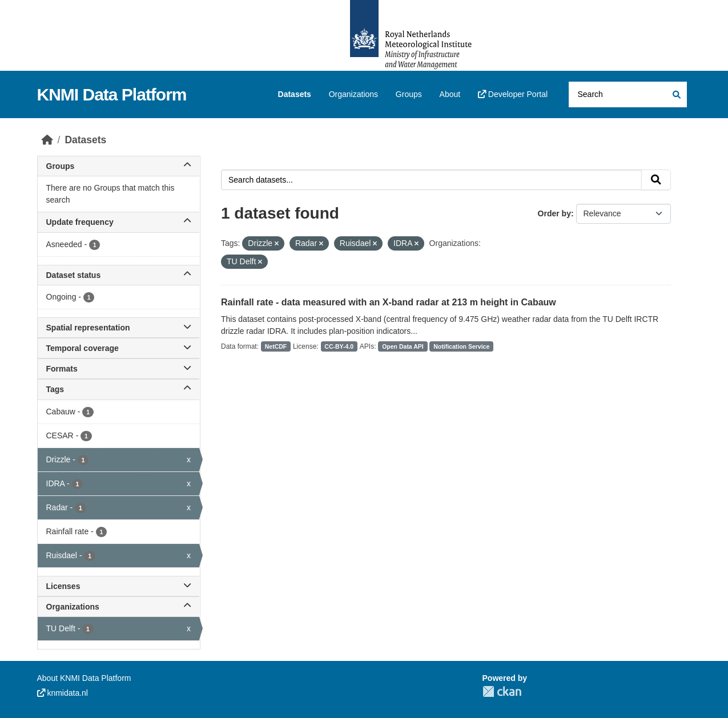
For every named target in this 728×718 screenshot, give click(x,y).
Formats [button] (119, 369)
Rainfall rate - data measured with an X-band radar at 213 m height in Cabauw (389, 302)
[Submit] (676, 94)
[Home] (47, 140)
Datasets (295, 94)
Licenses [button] (119, 586)
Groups (409, 94)
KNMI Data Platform (112, 94)
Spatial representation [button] (119, 328)
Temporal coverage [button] (119, 348)
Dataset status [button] (119, 275)
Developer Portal (513, 94)
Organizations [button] (119, 607)
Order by (554, 213)
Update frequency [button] (119, 222)
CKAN (502, 691)
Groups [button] (119, 166)
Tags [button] (119, 389)
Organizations (353, 94)
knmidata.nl (63, 693)
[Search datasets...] (628, 94)
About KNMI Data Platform (84, 678)
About (450, 94)
